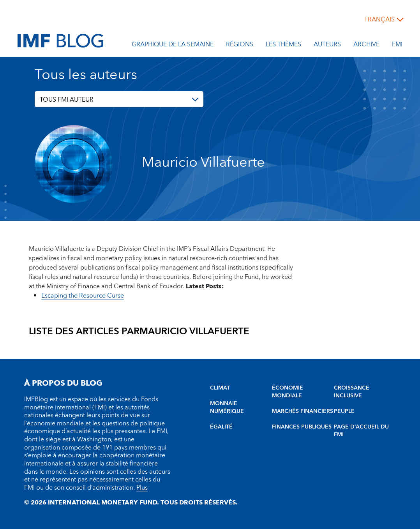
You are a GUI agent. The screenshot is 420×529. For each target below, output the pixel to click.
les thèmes (283, 46)
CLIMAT (220, 388)
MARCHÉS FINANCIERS (303, 411)
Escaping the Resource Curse (83, 296)
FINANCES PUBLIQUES (302, 427)
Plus (142, 488)
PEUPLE (344, 411)
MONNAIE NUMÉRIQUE (227, 407)
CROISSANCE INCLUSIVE (352, 392)
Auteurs (327, 46)
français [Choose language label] (379, 19)
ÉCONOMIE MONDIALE (288, 392)
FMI (397, 46)
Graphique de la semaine (173, 46)
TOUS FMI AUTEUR (67, 100)
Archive (366, 46)
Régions (240, 46)
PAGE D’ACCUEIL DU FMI (361, 431)
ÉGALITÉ (221, 427)
